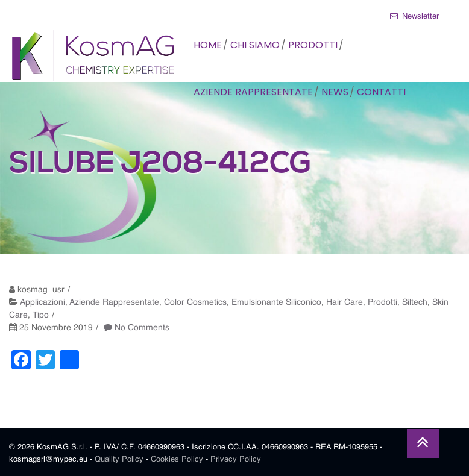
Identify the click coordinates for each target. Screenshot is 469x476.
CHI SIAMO (255, 45)
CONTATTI (381, 92)
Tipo (41, 315)
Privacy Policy (236, 459)
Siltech (415, 302)
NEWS (335, 92)
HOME (208, 45)
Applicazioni (42, 302)
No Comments (142, 328)
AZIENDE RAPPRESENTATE (253, 92)
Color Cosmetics (195, 302)
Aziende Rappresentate (114, 302)
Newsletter (414, 16)
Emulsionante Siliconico (276, 302)
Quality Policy (119, 459)
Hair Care (345, 302)
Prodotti (382, 302)
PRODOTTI (313, 45)
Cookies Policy (177, 459)
